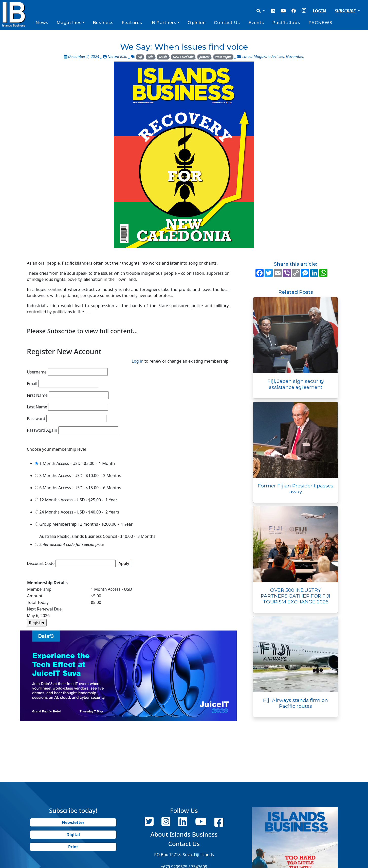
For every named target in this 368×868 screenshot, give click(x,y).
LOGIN (319, 11)
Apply (124, 563)
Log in (138, 361)
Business (103, 23)
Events (256, 23)
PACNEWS (320, 23)
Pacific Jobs (286, 23)
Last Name (37, 407)
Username (37, 372)
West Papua (223, 57)
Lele (151, 57)
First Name (37, 395)
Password (36, 419)
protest (205, 57)
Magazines (69, 23)
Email (32, 384)
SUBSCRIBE (346, 11)
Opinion (197, 23)
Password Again (42, 430)
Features (132, 23)
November (295, 57)
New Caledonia (183, 57)
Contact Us (227, 23)
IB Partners (163, 23)
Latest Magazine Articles (263, 57)
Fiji (140, 57)
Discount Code (41, 563)
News (42, 23)
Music (163, 57)
